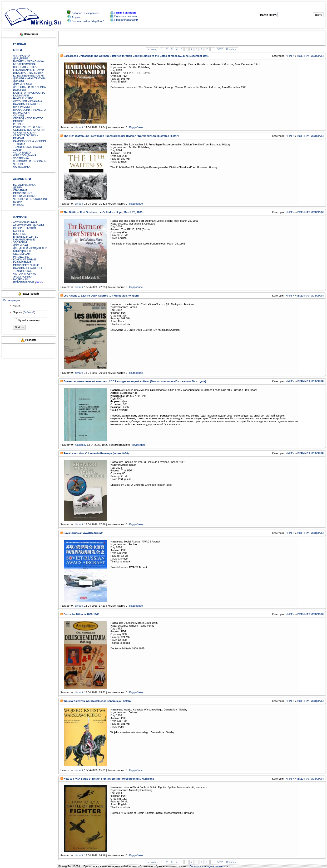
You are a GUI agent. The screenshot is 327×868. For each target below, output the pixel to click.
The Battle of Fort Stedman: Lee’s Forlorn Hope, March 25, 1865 (103, 212)
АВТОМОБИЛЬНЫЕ (25, 222)
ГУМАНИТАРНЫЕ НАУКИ (29, 70)
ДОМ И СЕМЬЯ (22, 84)
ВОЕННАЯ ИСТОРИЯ (26, 67)
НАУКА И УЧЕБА (23, 98)
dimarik (79, 127)
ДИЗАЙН (18, 81)
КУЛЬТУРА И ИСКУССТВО (29, 93)
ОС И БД (18, 115)
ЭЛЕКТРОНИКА (23, 277)
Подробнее (136, 127)
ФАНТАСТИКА (22, 167)
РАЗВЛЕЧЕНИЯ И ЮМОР (29, 127)
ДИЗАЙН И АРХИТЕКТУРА (29, 78)
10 (207, 49)
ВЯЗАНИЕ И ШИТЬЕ (26, 237)
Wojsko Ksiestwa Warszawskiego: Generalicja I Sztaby (97, 701)
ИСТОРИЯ (19, 90)
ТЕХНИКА (19, 144)
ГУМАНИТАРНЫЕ (24, 240)
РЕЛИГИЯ (19, 124)
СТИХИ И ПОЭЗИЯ (25, 133)
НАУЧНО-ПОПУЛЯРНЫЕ (28, 268)
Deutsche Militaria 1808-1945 (81, 614)
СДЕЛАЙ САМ (22, 254)
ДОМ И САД (20, 245)
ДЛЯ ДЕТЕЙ (20, 58)
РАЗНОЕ (18, 121)
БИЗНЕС (18, 231)
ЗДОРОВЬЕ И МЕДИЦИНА (29, 87)
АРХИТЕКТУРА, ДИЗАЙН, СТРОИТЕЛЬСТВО (29, 227)
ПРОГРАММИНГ (23, 107)
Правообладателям (124, 20)
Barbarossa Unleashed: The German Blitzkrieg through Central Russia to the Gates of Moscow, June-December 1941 (136, 56)
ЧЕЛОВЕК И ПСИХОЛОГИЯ (30, 199)
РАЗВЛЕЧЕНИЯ (23, 193)
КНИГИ (290, 56)
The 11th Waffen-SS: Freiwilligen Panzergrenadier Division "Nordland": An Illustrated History (121, 136)
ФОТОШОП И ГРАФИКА (28, 101)
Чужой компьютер (29, 320)
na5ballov (81, 445)
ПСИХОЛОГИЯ (22, 113)
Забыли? (29, 312)
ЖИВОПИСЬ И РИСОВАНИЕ (31, 161)
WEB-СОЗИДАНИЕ (25, 155)
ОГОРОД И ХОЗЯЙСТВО (28, 118)
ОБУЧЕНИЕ (20, 190)
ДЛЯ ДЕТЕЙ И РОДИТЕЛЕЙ (30, 248)
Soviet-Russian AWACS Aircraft (83, 533)
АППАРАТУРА (22, 56)
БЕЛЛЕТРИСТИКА (24, 64)
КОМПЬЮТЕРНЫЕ (25, 259)
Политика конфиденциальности (209, 866)
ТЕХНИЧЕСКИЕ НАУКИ (27, 147)
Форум (75, 17)
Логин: (17, 306)
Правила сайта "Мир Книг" (87, 21)
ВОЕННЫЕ (20, 234)
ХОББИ (18, 150)
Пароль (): (24, 312)
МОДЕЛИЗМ (21, 279)
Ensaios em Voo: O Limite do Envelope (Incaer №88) (96, 453)
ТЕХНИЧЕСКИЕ (23, 271)
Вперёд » (231, 49)
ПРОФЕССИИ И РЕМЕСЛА (30, 110)
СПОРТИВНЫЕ (22, 251)
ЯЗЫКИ (18, 202)
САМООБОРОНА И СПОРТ (30, 141)
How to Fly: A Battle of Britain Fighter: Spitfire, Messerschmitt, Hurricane (109, 779)
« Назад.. (153, 49)
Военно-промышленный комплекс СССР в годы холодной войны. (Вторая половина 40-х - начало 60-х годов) (135, 381)
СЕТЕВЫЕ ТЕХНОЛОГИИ (29, 130)
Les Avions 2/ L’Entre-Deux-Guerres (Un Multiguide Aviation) (101, 296)
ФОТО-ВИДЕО (22, 153)
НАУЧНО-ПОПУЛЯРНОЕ (28, 104)
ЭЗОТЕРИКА (21, 158)
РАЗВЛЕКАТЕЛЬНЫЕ (26, 265)
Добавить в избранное (85, 13)
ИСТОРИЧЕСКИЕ (24, 282)
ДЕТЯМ (18, 187)
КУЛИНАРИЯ (21, 96)
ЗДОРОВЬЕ (20, 242)
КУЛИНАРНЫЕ (22, 262)
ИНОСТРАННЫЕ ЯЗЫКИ (28, 73)
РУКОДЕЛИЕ (21, 257)
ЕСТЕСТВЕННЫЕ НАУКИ (29, 76)
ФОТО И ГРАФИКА (24, 274)
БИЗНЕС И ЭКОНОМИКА (28, 61)
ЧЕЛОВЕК (19, 164)
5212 (220, 49)
